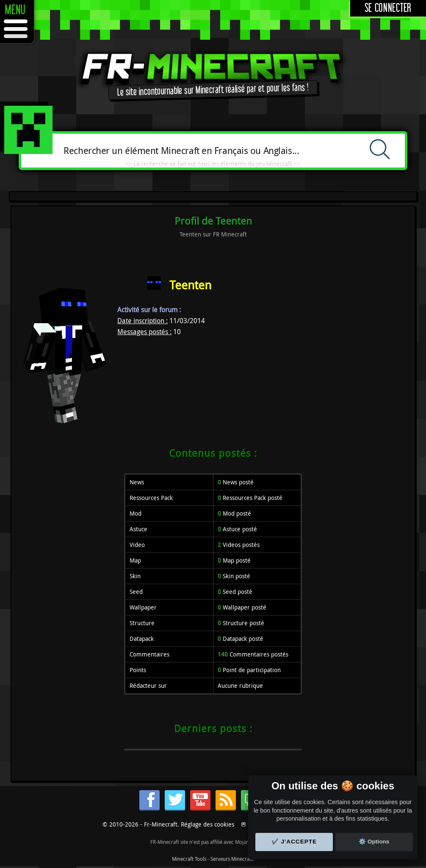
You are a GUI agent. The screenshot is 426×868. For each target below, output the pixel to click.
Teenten (190, 285)
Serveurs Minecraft (232, 859)
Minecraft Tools (189, 859)
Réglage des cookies (207, 824)
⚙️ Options (374, 842)
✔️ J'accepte (294, 842)
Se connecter (388, 8)
